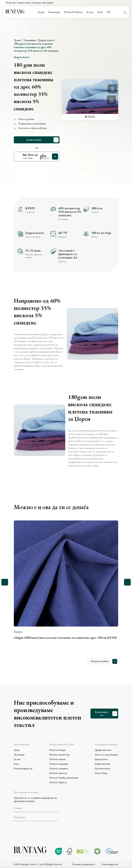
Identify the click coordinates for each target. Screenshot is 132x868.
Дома (41, 12)
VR (109, 12)
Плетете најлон (57, 759)
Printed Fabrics (73, 12)
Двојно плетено (103, 750)
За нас (90, 12)
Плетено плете (103, 768)
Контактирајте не (101, 713)
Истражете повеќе (100, 661)
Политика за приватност (84, 864)
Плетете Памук (58, 750)
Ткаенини (54, 12)
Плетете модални (59, 764)
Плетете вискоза (58, 773)
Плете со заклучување (106, 755)
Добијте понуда (34, 140)
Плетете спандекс (59, 768)
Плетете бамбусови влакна (64, 778)
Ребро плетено (102, 764)
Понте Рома (101, 773)
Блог (100, 12)
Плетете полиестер (59, 755)
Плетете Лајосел (58, 782)
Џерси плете (46, 40)
